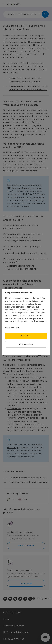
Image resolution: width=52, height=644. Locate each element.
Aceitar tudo (26, 336)
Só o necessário (26, 344)
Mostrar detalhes (12, 328)
